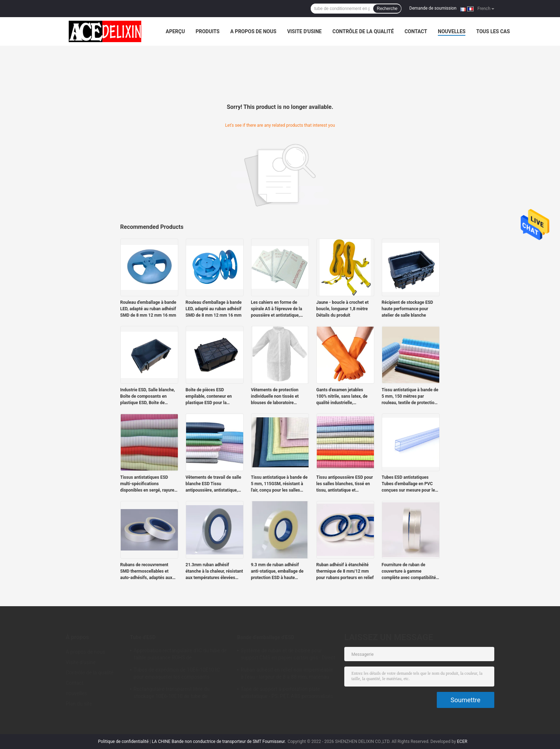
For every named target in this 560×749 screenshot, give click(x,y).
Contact (416, 31)
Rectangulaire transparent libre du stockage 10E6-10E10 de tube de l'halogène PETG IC (172, 694)
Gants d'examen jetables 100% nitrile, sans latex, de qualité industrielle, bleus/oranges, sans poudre (343, 397)
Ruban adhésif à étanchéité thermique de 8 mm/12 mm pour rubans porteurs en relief (345, 571)
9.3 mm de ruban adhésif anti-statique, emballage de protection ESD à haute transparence (277, 572)
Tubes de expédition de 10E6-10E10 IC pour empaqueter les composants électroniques (177, 674)
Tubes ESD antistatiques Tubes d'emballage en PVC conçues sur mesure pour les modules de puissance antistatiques (410, 484)
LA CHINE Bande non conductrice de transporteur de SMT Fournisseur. (219, 742)
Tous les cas (493, 31)
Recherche (387, 9)
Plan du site (79, 704)
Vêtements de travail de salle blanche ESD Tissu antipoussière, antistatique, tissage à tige (214, 484)
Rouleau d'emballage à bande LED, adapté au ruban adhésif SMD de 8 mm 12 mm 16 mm (148, 309)
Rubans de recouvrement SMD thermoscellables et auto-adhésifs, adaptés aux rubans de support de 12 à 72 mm (148, 572)
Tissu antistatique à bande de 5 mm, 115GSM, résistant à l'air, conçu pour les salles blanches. (279, 484)
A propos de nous (253, 31)
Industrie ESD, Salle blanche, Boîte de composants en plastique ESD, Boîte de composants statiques (148, 397)
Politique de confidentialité (124, 742)
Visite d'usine (304, 31)
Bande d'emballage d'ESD (266, 637)
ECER (462, 742)
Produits (208, 31)
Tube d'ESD (143, 637)
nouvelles (452, 31)
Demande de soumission (433, 8)
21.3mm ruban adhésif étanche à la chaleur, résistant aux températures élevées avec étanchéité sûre (214, 572)
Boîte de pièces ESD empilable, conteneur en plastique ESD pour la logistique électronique (209, 397)
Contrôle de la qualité (363, 31)
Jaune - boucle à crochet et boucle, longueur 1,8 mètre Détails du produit (343, 309)
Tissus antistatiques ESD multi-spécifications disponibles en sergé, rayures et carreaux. (149, 484)
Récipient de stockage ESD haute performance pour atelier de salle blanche (407, 309)
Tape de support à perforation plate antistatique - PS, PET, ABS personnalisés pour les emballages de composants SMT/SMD (287, 694)
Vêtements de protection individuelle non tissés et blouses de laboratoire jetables (275, 397)
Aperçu (175, 31)
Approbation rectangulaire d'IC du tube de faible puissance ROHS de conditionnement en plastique (180, 655)
